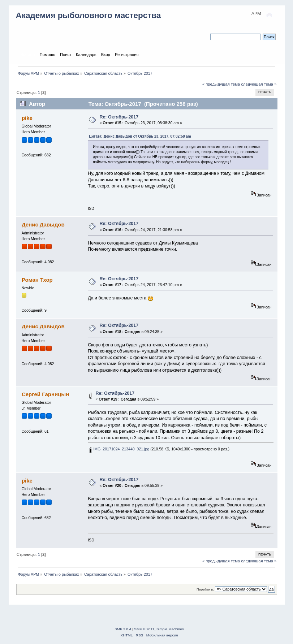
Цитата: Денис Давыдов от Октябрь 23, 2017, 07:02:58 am (140, 136)
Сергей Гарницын (45, 394)
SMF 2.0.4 (123, 629)
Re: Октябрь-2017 (119, 117)
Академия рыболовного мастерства (89, 15)
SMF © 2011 (144, 629)
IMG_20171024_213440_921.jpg (119, 449)
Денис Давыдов (43, 224)
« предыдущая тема (221, 84)
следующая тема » (259, 84)
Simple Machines (170, 629)
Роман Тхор (37, 280)
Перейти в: (205, 589)
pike (27, 118)
